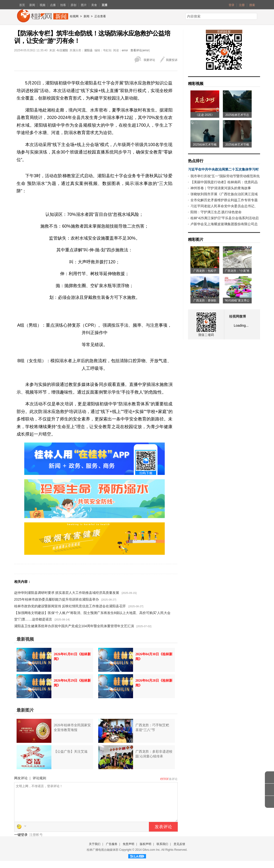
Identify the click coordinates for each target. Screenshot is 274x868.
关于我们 (95, 851)
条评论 (173, 779)
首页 (22, 5)
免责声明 (128, 851)
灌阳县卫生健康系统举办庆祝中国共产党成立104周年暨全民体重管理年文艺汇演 (74, 626)
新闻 (32, 5)
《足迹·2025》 (205, 115)
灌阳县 (88, 50)
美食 (94, 5)
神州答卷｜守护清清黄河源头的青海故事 (221, 188)
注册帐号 (36, 842)
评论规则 (39, 778)
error (125, 50)
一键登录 (21, 842)
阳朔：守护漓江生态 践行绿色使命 (216, 212)
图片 (84, 5)
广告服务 (112, 851)
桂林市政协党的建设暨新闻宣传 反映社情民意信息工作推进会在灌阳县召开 (70, 606)
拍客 (63, 5)
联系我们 (162, 851)
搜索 (252, 5)
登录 (231, 5)
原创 (73, 5)
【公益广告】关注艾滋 (71, 752)
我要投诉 (172, 60)
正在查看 (100, 16)
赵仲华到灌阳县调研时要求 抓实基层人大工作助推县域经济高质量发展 (67, 593)
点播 (53, 5)
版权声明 (146, 851)
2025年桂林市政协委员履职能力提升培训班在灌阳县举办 (57, 599)
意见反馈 (179, 851)
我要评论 (149, 60)
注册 (242, 5)
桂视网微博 (237, 316)
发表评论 (163, 834)
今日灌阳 (62, 50)
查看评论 (136, 50)
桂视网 (74, 16)
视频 (43, 5)
